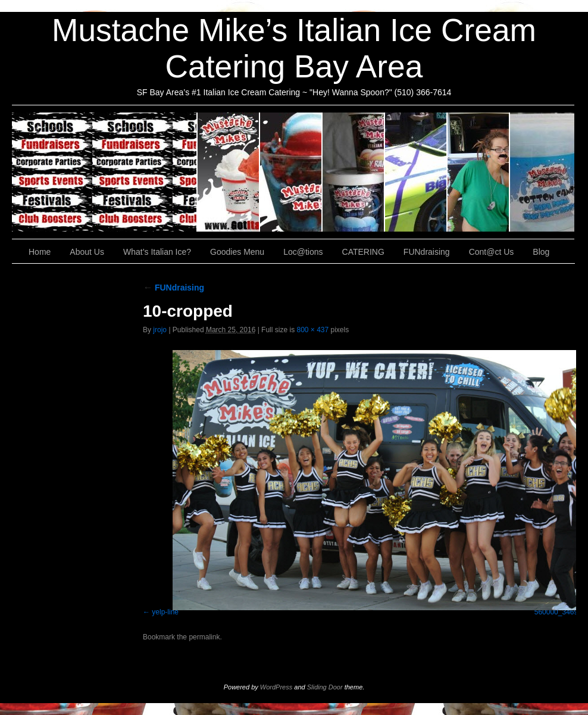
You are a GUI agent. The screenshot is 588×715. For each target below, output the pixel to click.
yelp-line (165, 612)
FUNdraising (479, 172)
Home (40, 252)
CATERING (105, 172)
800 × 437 (312, 330)
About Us (229, 172)
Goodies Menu (354, 172)
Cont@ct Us (542, 172)
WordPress (276, 687)
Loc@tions (416, 172)
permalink (204, 637)
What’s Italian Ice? (291, 172)
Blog (541, 252)
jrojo (160, 330)
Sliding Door (325, 687)
